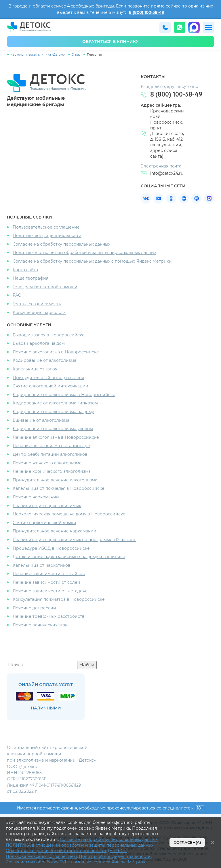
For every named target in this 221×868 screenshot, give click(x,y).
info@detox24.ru (167, 173)
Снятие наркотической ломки (44, 523)
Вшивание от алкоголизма (41, 420)
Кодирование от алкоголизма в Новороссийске (64, 395)
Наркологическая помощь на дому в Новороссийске (69, 514)
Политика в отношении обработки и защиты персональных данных (84, 253)
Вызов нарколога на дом (39, 343)
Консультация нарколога (39, 312)
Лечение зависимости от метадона (50, 591)
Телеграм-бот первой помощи (45, 287)
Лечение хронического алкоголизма (52, 471)
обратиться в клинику (110, 42)
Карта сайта (25, 270)
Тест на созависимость (37, 304)
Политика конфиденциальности (47, 236)
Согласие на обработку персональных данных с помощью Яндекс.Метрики (92, 261)
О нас (76, 55)
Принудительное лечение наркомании (55, 531)
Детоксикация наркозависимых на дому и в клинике (69, 557)
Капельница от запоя (35, 369)
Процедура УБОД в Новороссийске (51, 548)
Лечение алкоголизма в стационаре (51, 446)
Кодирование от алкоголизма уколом (53, 429)
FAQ (17, 295)
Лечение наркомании (36, 497)
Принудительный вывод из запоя (48, 378)
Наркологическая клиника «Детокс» (38, 55)
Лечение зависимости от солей (46, 582)
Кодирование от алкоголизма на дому (53, 412)
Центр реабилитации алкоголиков (50, 454)
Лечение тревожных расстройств (49, 616)
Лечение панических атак (40, 625)
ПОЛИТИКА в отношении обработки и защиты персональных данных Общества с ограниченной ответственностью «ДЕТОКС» (80, 848)
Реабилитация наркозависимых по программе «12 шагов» (74, 540)
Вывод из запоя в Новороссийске (49, 335)
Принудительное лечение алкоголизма (55, 480)
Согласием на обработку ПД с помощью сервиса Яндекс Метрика (76, 862)
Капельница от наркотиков (42, 565)
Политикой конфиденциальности (115, 856)
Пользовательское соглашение (46, 227)
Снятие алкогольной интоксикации (51, 386)
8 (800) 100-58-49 (147, 12)
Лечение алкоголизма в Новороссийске (56, 352)
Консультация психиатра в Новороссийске (59, 599)
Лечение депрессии (34, 608)
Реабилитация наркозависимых (47, 506)
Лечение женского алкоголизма (47, 463)
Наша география (31, 278)
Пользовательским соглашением (41, 856)
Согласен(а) (187, 842)
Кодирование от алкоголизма (44, 360)
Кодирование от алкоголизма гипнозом (55, 403)
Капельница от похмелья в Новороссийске (59, 488)
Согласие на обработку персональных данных (61, 244)
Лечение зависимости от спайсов (49, 574)
